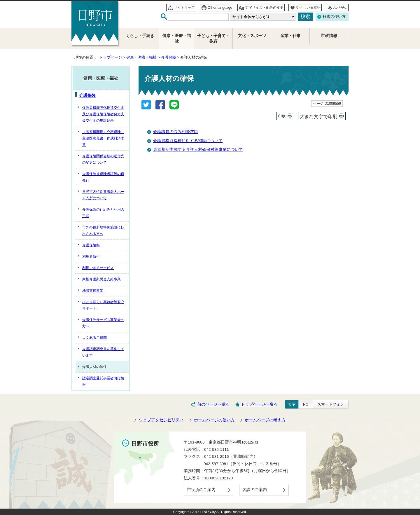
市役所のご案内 (201, 490)
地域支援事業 (93, 291)
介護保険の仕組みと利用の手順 (103, 213)
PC (306, 404)
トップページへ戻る (259, 404)
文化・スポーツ (252, 36)
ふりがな (340, 8)
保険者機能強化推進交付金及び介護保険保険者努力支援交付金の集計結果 (103, 114)
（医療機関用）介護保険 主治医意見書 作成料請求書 (103, 138)
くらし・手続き (140, 36)
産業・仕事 (290, 36)
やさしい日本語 (308, 8)
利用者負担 (91, 256)
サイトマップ (184, 8)
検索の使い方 (334, 16)
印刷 (282, 116)
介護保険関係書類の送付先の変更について (103, 159)
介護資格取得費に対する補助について (188, 141)
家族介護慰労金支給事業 (101, 279)
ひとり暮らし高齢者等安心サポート (103, 305)
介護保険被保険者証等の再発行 (103, 177)
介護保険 (169, 57)
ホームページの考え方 (265, 420)
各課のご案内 (255, 490)
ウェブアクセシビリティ (161, 420)
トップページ (111, 57)
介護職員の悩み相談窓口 (176, 132)
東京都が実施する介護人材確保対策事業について (198, 150)
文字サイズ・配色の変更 (264, 8)
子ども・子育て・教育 (213, 38)
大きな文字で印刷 (318, 116)
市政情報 (329, 36)
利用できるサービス (98, 268)
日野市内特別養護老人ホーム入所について (103, 195)
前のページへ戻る (213, 404)
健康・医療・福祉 (141, 57)
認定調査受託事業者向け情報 (103, 381)
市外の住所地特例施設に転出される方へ (103, 231)
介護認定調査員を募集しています (103, 352)
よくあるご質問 (94, 338)
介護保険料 (91, 245)
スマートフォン (331, 404)
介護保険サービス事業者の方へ (103, 323)
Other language (220, 8)
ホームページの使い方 (214, 420)
